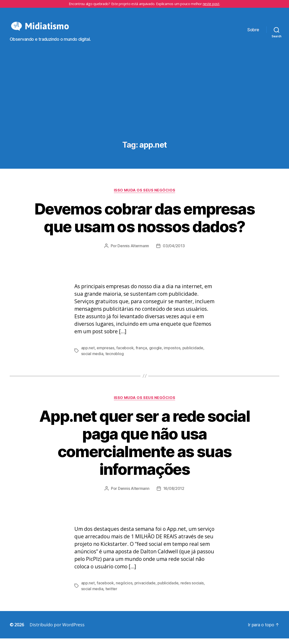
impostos (172, 353)
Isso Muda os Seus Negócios (144, 196)
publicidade (193, 353)
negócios (124, 588)
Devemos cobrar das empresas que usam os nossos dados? (144, 223)
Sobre (253, 33)
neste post (211, 4)
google (156, 353)
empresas (105, 353)
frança (141, 353)
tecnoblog (115, 359)
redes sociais (192, 588)
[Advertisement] (144, 110)
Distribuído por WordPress (57, 630)
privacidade (145, 588)
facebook (125, 353)
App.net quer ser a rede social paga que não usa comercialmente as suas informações (144, 448)
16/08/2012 (174, 494)
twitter (111, 594)
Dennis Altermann (133, 251)
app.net (88, 353)
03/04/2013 (174, 251)
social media (92, 359)
